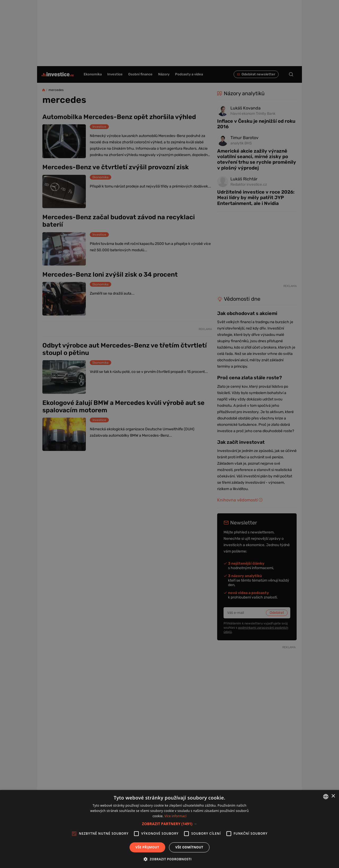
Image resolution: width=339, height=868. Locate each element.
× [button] (333, 796)
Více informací (175, 816)
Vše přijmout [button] (147, 847)
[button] (169, 824)
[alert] (169, 434)
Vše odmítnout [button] (189, 847)
